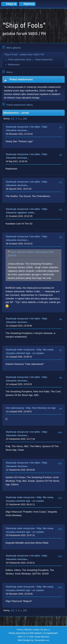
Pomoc (20, 630)
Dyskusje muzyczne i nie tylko (23, 127)
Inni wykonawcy (15, 408)
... (22, 119)
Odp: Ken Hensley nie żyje (41, 408)
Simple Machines (42, 637)
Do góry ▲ (45, 630)
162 (25, 119)
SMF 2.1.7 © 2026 (26, 637)
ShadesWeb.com (42, 640)
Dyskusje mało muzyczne (20, 350)
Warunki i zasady (32, 630)
